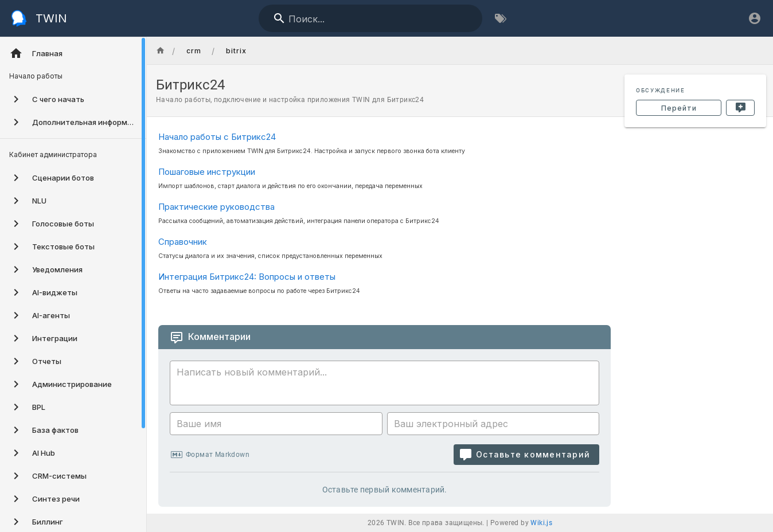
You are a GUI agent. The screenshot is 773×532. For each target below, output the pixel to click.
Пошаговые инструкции (207, 172)
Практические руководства (216, 207)
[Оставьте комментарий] (526, 455)
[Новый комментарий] (740, 108)
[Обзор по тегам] (501, 18)
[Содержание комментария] (388, 385)
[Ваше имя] (276, 424)
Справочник (183, 242)
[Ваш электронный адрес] (493, 424)
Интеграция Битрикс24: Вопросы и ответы (247, 277)
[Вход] (755, 18)
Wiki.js (541, 523)
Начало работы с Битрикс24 (217, 137)
